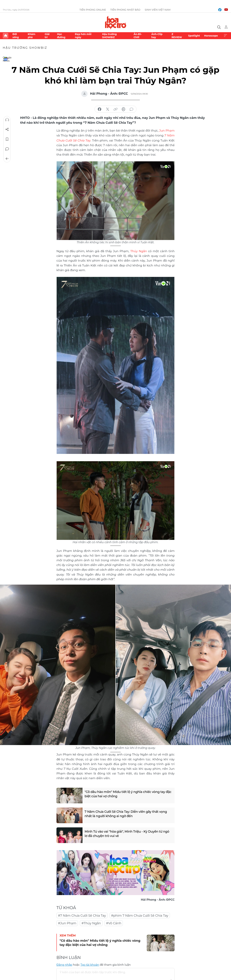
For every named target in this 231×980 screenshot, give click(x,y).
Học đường (61, 36)
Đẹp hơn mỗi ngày (83, 36)
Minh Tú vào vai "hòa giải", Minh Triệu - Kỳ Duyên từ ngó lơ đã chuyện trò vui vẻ (127, 833)
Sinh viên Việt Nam (158, 10)
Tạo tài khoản (90, 964)
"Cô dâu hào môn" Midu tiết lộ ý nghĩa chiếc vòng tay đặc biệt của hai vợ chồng (128, 793)
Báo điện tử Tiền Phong (116, 22)
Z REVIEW (177, 36)
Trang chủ (6, 36)
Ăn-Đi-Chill (138, 36)
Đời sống (16, 36)
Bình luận (7, 149)
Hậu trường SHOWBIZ (109, 36)
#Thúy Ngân (91, 923)
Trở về (7, 159)
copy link (116, 109)
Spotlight (194, 36)
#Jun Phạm (67, 923)
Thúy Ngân (139, 250)
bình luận (131, 109)
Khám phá (32, 36)
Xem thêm (225, 36)
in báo (123, 109)
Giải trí (47, 36)
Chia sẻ (7, 129)
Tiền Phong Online (93, 10)
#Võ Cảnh (114, 923)
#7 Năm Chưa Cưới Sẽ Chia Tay (82, 915)
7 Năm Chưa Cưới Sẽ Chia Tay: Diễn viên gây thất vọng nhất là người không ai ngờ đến (126, 813)
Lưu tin (7, 139)
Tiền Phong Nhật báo (125, 10)
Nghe (7, 120)
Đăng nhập (64, 964)
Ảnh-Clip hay (157, 36)
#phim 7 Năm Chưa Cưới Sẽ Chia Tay (140, 915)
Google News (6, 59)
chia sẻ (100, 109)
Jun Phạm (167, 130)
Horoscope (211, 36)
